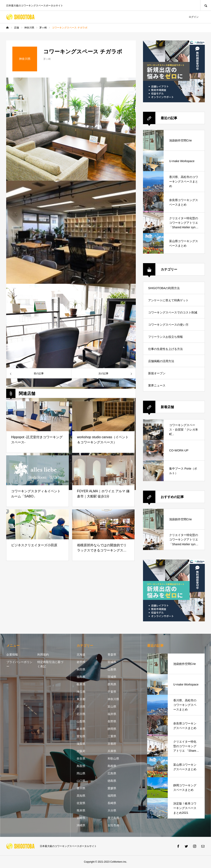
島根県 (112, 766)
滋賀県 (81, 744)
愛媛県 (112, 788)
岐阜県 (81, 729)
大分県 (112, 810)
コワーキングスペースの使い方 (168, 325)
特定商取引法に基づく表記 (50, 664)
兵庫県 (112, 751)
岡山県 (81, 773)
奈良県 (81, 758)
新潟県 (81, 707)
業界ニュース (157, 385)
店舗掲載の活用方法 (161, 361)
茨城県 (112, 677)
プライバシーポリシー (19, 664)
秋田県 (81, 669)
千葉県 (112, 692)
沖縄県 (81, 825)
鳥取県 (81, 766)
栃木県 (81, 684)
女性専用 (113, 825)
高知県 (81, 796)
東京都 (81, 699)
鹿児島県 (113, 818)
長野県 (112, 721)
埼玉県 (81, 692)
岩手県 (81, 662)
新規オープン (157, 373)
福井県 (112, 714)
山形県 (112, 669)
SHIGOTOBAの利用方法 (164, 288)
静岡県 (112, 729)
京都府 (112, 744)
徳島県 (112, 781)
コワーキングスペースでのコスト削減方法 (173, 315)
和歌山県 (113, 758)
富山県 (112, 707)
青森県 (112, 655)
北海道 (81, 655)
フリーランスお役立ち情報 (165, 337)
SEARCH (206, 5)
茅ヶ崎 (47, 59)
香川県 (81, 788)
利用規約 (43, 655)
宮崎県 (81, 818)
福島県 (81, 677)
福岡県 (112, 796)
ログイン (194, 17)
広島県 (112, 773)
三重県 (112, 736)
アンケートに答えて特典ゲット (168, 300)
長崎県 (112, 803)
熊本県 (81, 810)
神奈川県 (113, 699)
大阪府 (81, 751)
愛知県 (81, 736)
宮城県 (112, 662)
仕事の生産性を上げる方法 (165, 349)
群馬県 (112, 684)
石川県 (81, 714)
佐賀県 (81, 803)
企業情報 (12, 655)
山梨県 (81, 721)
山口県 (81, 781)
